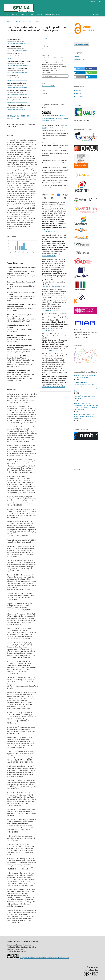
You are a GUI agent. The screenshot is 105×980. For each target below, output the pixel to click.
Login (100, 2)
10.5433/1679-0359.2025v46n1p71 (54, 286)
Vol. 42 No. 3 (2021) (27, 21)
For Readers (77, 90)
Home (9, 21)
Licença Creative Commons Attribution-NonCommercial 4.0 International (45, 958)
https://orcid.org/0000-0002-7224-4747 (17, 87)
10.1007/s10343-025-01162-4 (52, 350)
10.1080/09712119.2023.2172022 (54, 387)
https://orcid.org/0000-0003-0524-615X (17, 80)
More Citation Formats (50, 76)
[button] (79, 69)
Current (6, 14)
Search (97, 14)
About (24, 14)
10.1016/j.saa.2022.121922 (51, 310)
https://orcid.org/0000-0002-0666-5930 (17, 65)
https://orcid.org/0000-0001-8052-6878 (17, 58)
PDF (46, 39)
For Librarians (78, 96)
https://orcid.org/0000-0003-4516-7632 (17, 109)
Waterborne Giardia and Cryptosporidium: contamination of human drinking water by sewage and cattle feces (86, 406)
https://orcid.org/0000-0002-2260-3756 (17, 102)
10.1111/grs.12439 (49, 231)
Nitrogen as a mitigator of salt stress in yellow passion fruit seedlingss (84, 417)
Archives (15, 14)
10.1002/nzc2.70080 (49, 256)
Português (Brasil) (80, 59)
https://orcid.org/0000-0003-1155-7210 (17, 73)
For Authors (77, 93)
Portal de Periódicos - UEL (54, 14)
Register (93, 2)
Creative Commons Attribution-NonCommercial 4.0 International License (55, 118)
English (76, 56)
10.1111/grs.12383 (49, 330)
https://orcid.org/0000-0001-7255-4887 (17, 95)
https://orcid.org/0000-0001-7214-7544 (17, 43)
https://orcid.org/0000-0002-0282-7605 (17, 51)
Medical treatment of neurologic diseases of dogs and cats (85, 377)
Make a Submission (81, 44)
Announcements (36, 14)
